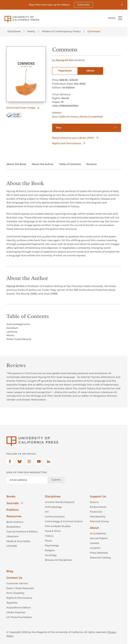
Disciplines (14, 31)
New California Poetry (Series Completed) (77, 117)
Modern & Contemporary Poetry (61, 31)
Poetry (31, 31)
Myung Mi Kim (65, 60)
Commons (94, 31)
